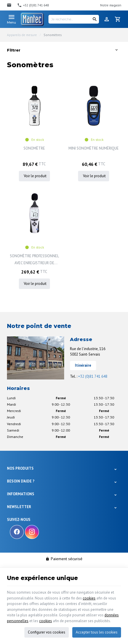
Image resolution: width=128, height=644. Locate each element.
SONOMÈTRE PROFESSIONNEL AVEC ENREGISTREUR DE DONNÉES (34, 260)
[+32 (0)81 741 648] (33, 5)
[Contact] (10, 5)
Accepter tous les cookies (97, 632)
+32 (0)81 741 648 (93, 376)
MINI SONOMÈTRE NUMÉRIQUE (94, 148)
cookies (89, 598)
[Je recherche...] (74, 19)
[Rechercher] (95, 19)
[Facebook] (17, 532)
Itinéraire (83, 365)
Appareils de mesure (22, 35)
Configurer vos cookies (47, 632)
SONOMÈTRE (34, 148)
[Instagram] (32, 532)
